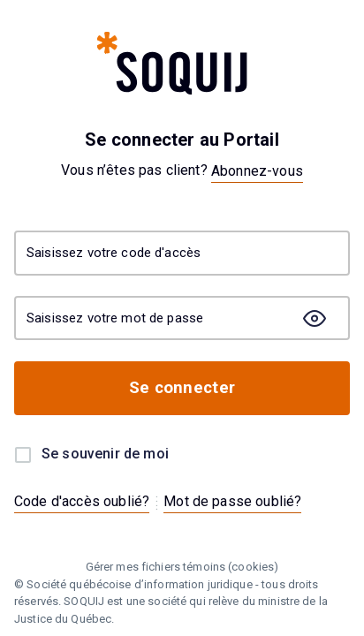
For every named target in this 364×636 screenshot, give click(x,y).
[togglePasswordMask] (315, 318)
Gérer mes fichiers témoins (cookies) (182, 567)
